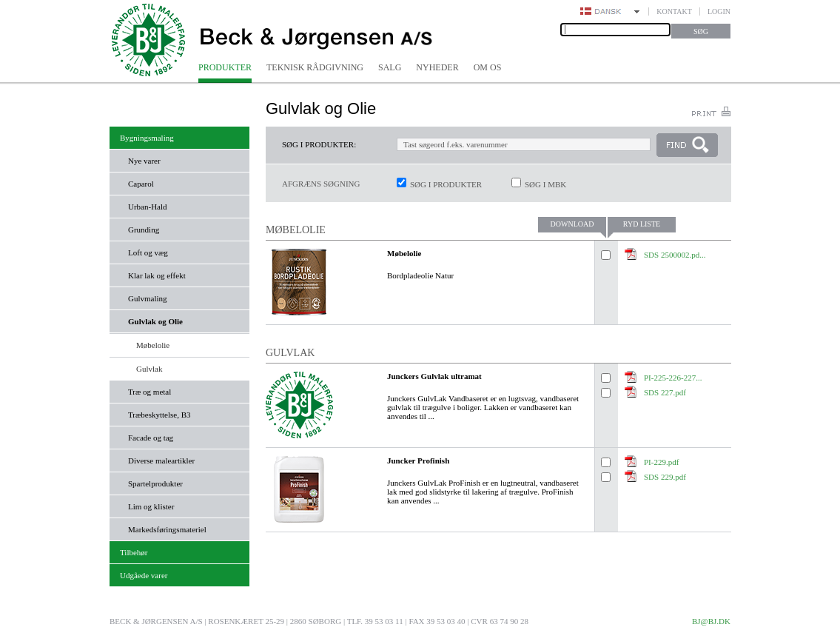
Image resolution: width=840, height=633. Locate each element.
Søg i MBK (545, 184)
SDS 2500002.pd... (675, 255)
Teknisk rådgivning (315, 67)
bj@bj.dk (711, 621)
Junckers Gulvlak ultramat (434, 376)
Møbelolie (404, 253)
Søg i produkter (446, 184)
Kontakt (674, 11)
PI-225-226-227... (673, 378)
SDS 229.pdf (665, 477)
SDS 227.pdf (665, 392)
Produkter (225, 67)
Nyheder (437, 67)
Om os (488, 67)
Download (572, 224)
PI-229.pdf (661, 462)
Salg (390, 67)
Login (719, 11)
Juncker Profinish (418, 460)
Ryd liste (642, 224)
